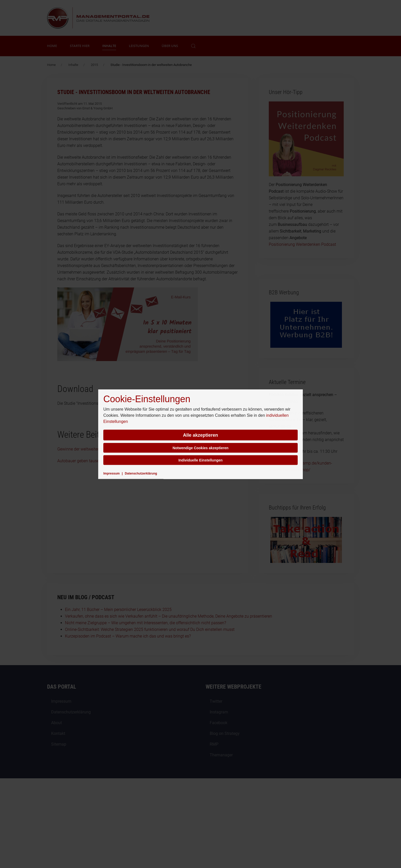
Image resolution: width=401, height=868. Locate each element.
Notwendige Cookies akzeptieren (201, 448)
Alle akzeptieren (200, 435)
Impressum (112, 473)
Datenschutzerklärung (141, 473)
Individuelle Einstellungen (201, 460)
